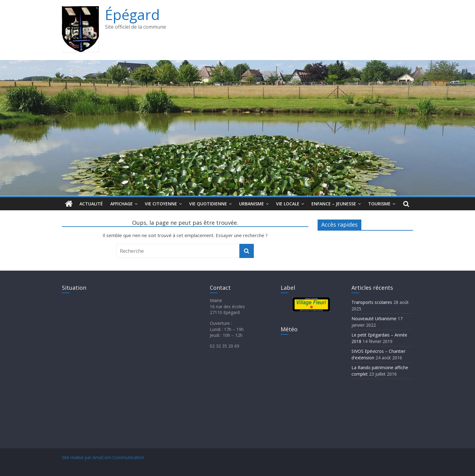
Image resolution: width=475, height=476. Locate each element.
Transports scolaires (372, 302)
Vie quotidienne (208, 204)
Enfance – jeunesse (334, 204)
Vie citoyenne (161, 204)
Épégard (132, 14)
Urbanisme (252, 204)
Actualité (91, 204)
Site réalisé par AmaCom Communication (103, 457)
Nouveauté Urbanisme (374, 319)
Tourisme (379, 204)
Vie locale (288, 204)
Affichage (122, 204)
